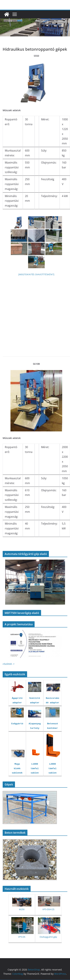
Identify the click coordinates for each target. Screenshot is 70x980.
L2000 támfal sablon (53, 769)
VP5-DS (22, 937)
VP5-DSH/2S (48, 909)
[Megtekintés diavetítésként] (36, 274)
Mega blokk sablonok (17, 769)
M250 (22, 909)
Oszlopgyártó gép (48, 937)
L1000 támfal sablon (35, 769)
